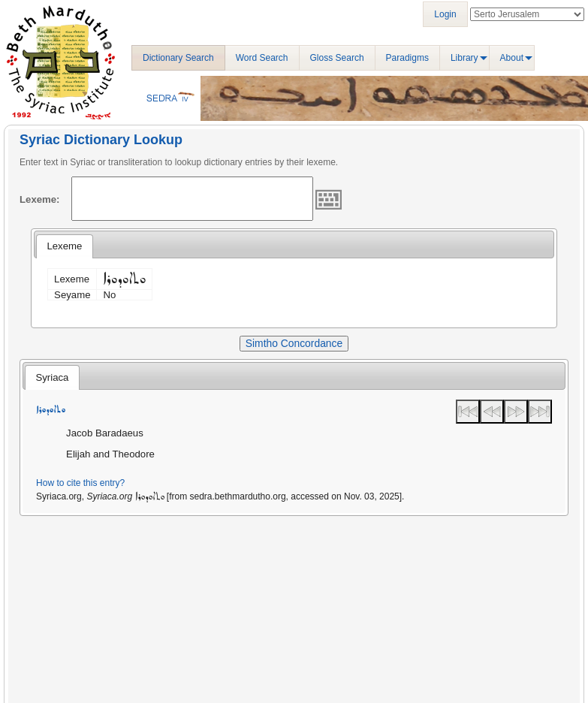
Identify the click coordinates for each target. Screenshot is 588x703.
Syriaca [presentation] (52, 377)
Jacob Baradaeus (105, 433)
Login (445, 14)
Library (464, 58)
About (512, 58)
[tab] (64, 246)
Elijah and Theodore (110, 454)
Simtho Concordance (294, 343)
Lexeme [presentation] (64, 246)
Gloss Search (337, 58)
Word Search (262, 58)
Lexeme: (40, 199)
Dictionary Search (178, 58)
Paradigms (407, 58)
